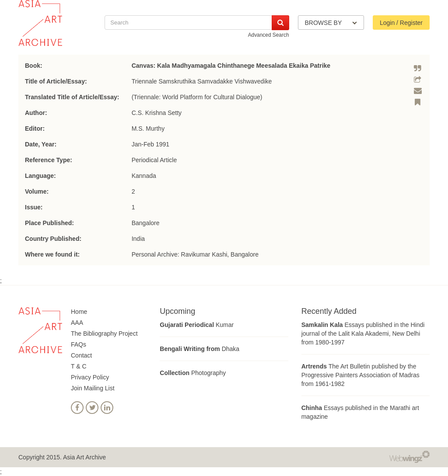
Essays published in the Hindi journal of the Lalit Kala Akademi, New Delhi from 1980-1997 (363, 334)
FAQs (79, 344)
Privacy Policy (90, 377)
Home (79, 312)
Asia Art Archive (84, 457)
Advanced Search (269, 35)
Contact (81, 355)
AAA (77, 323)
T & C (79, 366)
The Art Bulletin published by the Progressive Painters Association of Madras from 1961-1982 (360, 375)
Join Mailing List (93, 388)
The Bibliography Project (104, 334)
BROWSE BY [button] (331, 23)
